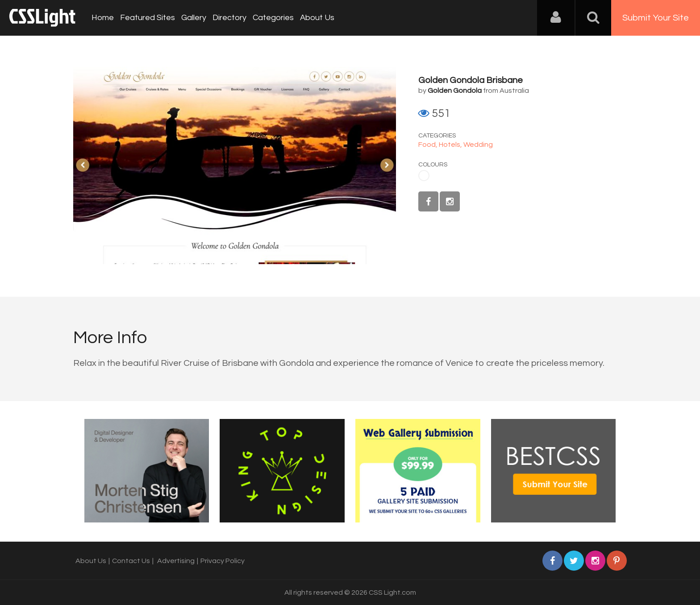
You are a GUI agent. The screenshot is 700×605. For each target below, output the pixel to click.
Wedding (478, 145)
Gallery (194, 18)
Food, (429, 145)
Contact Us (131, 561)
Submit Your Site (656, 18)
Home (103, 18)
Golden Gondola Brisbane (471, 80)
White (424, 176)
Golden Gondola (455, 91)
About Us (317, 18)
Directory (229, 18)
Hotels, (451, 145)
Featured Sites (148, 18)
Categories (273, 18)
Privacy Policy (223, 561)
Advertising (176, 561)
